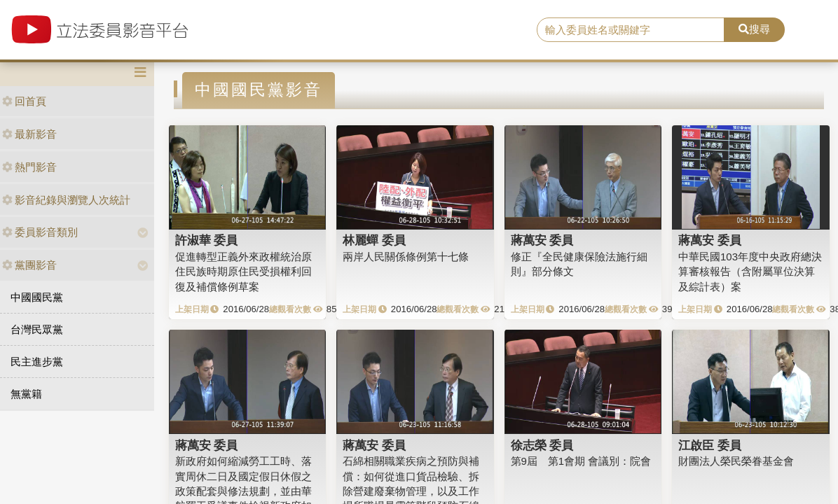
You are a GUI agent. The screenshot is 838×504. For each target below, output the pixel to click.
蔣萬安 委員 (542, 240)
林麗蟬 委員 (374, 240)
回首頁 (24, 101)
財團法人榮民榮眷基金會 (736, 461)
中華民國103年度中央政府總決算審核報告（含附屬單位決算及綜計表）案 (750, 272)
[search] (631, 30)
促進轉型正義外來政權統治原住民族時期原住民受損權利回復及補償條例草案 (243, 272)
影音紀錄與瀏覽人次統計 (66, 200)
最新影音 (29, 134)
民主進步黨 (37, 362)
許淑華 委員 (207, 240)
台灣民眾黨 (37, 329)
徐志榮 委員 (542, 445)
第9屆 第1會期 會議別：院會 (581, 461)
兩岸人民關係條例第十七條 (406, 257)
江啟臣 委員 (710, 445)
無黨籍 (26, 394)
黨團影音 (29, 265)
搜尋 (754, 29)
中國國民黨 (37, 297)
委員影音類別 (40, 232)
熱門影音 (29, 167)
